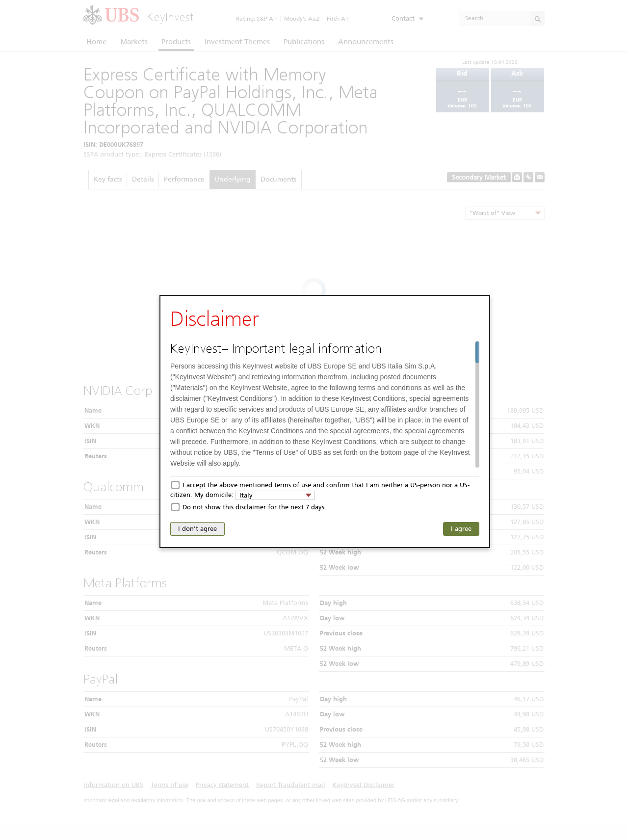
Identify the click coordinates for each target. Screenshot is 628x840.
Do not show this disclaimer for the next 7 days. (254, 507)
